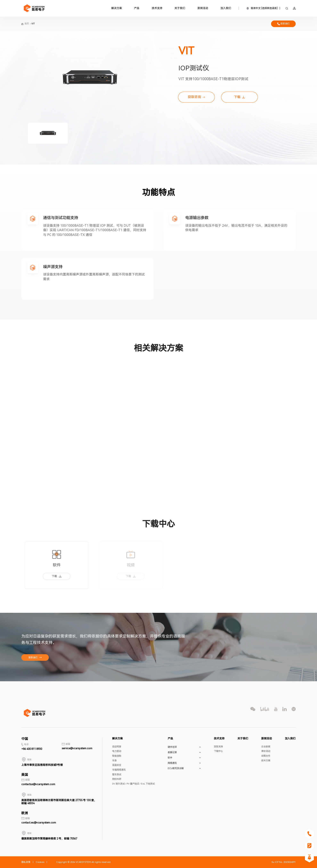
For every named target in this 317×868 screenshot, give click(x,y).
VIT (33, 24)
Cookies (40, 862)
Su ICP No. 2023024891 (284, 862)
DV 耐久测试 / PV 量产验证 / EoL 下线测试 (133, 784)
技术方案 (266, 761)
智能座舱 (117, 756)
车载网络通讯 (119, 770)
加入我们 (226, 8)
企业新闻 (266, 747)
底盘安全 (117, 765)
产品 (137, 8)
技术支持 (157, 8)
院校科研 (117, 779)
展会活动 (266, 751)
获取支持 (218, 747)
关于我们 (180, 8)
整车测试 (117, 775)
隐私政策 (26, 862)
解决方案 (117, 8)
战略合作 (266, 756)
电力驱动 (117, 751)
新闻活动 (203, 8)
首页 (27, 24)
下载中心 (218, 751)
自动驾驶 (117, 747)
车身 (114, 761)
